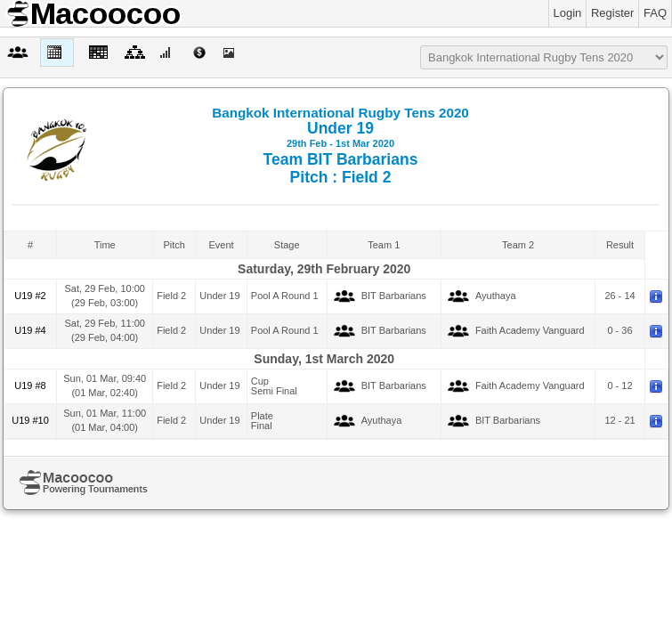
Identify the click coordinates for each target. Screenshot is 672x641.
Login (568, 13)
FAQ (655, 13)
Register (612, 13)
